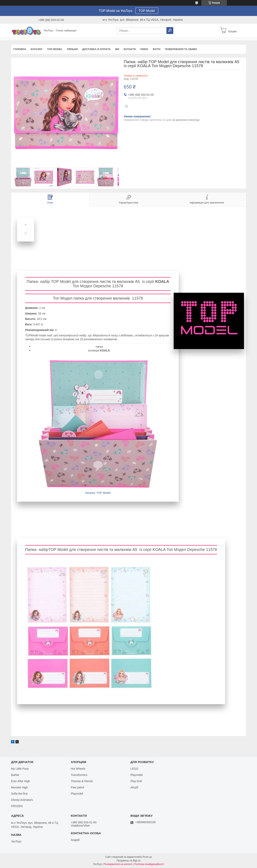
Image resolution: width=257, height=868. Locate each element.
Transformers (79, 775)
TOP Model (55, 49)
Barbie (15, 775)
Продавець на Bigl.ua (128, 861)
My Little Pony (20, 769)
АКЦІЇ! (135, 787)
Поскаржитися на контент (118, 864)
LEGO (134, 769)
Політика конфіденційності (149, 864)
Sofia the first (19, 794)
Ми (117, 49)
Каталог (37, 49)
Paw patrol (77, 787)
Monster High (19, 787)
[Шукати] (170, 31)
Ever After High (20, 781)
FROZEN (17, 806)
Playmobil (77, 794)
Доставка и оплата (96, 49)
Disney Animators (22, 800)
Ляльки (72, 49)
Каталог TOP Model (98, 493)
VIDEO (144, 49)
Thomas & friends (82, 781)
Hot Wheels (78, 769)
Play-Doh (136, 781)
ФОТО (157, 49)
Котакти (130, 49)
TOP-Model (147, 11)
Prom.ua (147, 857)
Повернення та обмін (181, 49)
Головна (20, 49)
